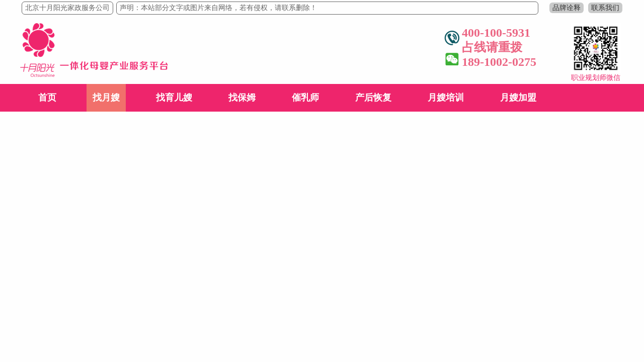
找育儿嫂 (174, 98)
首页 (47, 98)
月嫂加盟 (518, 98)
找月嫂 (106, 98)
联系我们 (605, 8)
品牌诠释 (567, 8)
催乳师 (305, 98)
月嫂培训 (446, 98)
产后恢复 (373, 98)
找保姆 (242, 98)
